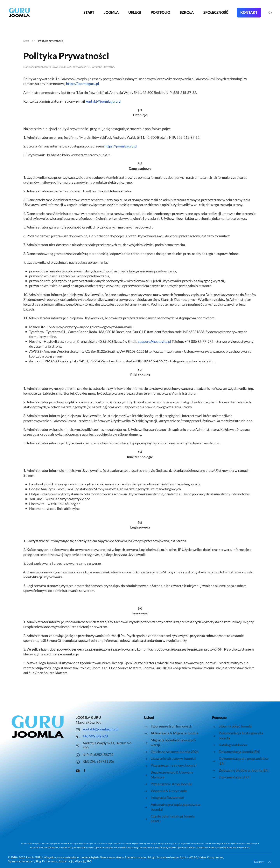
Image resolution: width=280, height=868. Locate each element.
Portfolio (160, 12)
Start (89, 12)
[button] (270, 13)
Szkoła (187, 12)
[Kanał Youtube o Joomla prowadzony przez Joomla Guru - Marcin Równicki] (78, 770)
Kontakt (249, 12)
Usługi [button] (135, 12)
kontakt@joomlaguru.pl (103, 101)
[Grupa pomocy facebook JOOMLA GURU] (85, 770)
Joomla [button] (111, 12)
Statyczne (108, 67)
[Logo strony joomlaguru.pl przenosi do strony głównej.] (38, 727)
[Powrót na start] (19, 13)
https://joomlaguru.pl (83, 84)
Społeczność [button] (216, 12)
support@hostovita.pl (154, 341)
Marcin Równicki (52, 67)
